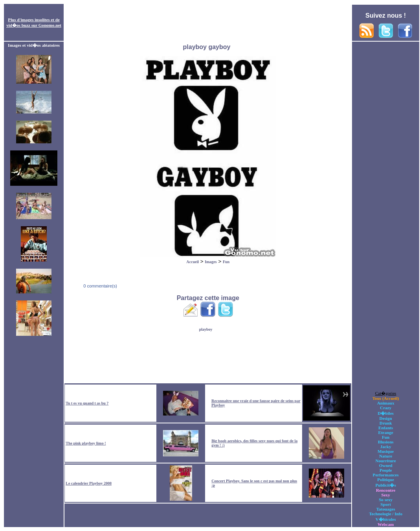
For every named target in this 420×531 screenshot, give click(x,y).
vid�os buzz (18, 25)
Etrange (385, 432)
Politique (386, 480)
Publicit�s (385, 485)
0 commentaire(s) (100, 286)
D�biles (386, 413)
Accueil (193, 262)
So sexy (386, 500)
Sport (386, 504)
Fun (226, 262)
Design (386, 418)
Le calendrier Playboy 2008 (89, 483)
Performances (386, 475)
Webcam (386, 524)
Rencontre (386, 490)
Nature (386, 456)
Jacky (386, 447)
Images (211, 262)
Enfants (386, 428)
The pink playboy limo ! (86, 443)
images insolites (35, 20)
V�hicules (386, 519)
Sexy (385, 495)
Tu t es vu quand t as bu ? (87, 403)
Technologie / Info (386, 514)
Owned (386, 465)
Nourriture (385, 461)
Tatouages (386, 509)
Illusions (386, 442)
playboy (206, 329)
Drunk (386, 423)
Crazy (386, 408)
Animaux (386, 403)
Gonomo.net (50, 25)
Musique (386, 451)
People (386, 470)
